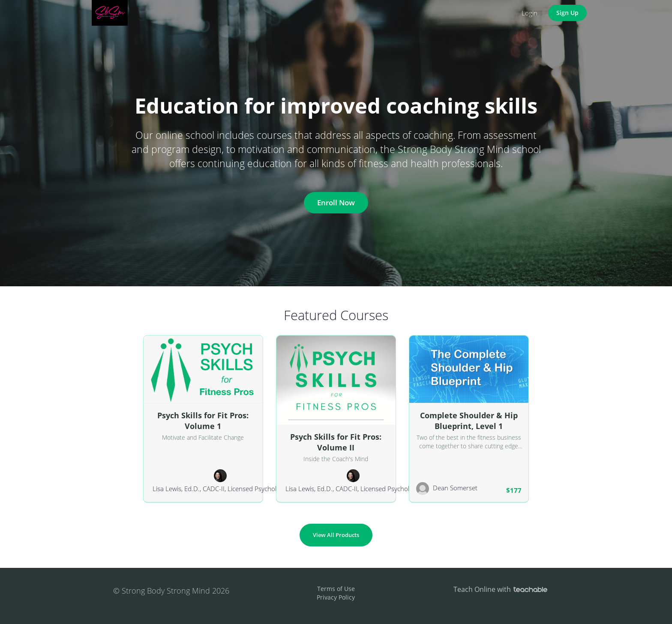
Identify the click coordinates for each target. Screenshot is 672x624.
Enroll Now (336, 202)
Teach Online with (500, 589)
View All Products (336, 535)
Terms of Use (336, 589)
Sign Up (567, 13)
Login (529, 13)
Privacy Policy (336, 597)
